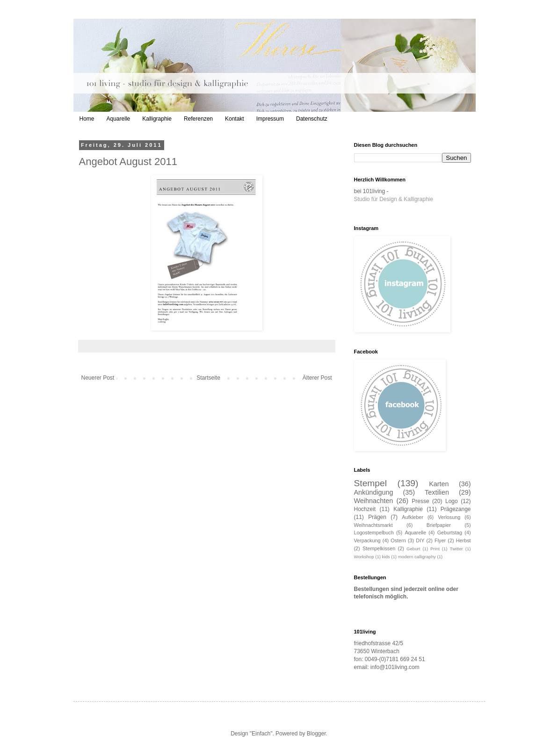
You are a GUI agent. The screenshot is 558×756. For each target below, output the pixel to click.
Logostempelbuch (374, 533)
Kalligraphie (157, 119)
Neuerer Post (98, 378)
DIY (420, 540)
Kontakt (235, 119)
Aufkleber (413, 517)
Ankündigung (374, 492)
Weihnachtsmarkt (373, 525)
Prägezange (456, 509)
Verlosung (449, 517)
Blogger (316, 734)
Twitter (457, 549)
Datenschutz (312, 119)
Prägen (377, 517)
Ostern (398, 540)
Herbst (464, 540)
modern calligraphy (417, 557)
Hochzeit (365, 509)
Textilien (437, 492)
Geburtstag (450, 533)
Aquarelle (119, 119)
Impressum (270, 119)
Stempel (370, 483)
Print (435, 549)
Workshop (364, 557)
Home (87, 119)
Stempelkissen (379, 548)
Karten (439, 484)
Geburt (413, 549)
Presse (420, 501)
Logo (452, 501)
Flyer (440, 540)
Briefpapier (439, 525)
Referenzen (198, 119)
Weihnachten (374, 501)
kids (386, 557)
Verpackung (367, 540)
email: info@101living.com (387, 667)
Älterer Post (317, 378)
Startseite (208, 378)
